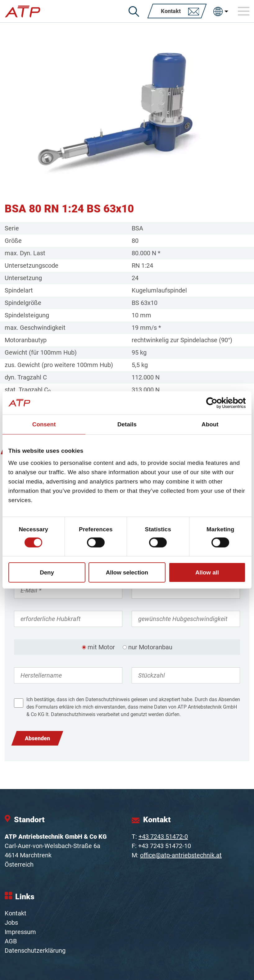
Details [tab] (127, 424)
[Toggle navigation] (244, 11)
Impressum (20, 932)
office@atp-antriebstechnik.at (181, 855)
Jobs (11, 923)
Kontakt (16, 913)
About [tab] (210, 424)
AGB (11, 941)
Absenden (37, 738)
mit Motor (101, 647)
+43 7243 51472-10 (165, 846)
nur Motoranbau (150, 647)
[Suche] (134, 11)
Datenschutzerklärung (35, 951)
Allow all (207, 572)
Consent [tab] (44, 424)
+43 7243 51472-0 (163, 837)
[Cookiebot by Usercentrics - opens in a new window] (218, 403)
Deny (47, 572)
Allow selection (127, 572)
